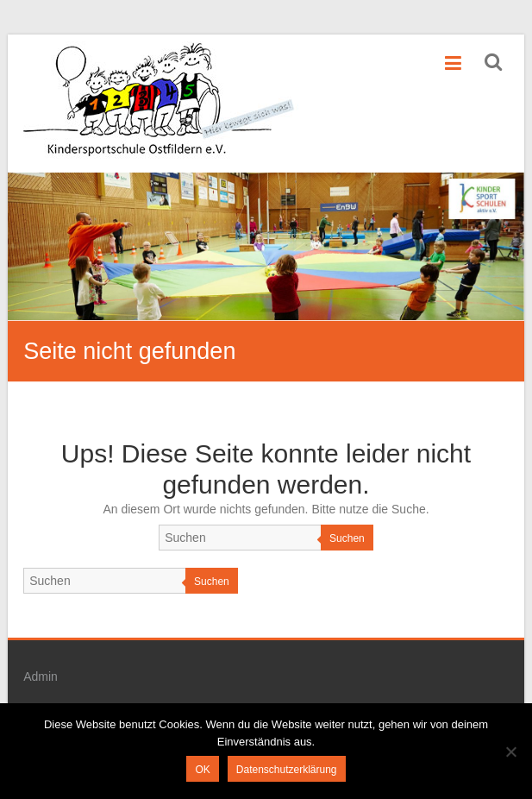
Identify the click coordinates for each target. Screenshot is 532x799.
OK (202, 770)
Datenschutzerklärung (287, 770)
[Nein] (510, 752)
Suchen (347, 538)
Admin (41, 676)
